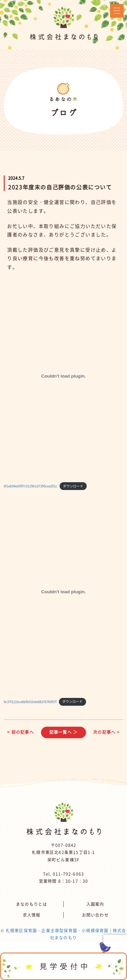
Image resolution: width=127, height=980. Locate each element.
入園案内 (95, 904)
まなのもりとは (31, 904)
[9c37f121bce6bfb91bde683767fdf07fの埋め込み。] (63, 592)
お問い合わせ (95, 915)
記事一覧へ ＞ (63, 732)
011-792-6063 (68, 874)
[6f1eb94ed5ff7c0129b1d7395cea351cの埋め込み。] (63, 376)
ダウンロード (73, 486)
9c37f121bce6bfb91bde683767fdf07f (30, 701)
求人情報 (32, 915)
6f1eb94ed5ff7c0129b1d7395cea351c (30, 486)
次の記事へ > (106, 732)
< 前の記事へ (20, 732)
